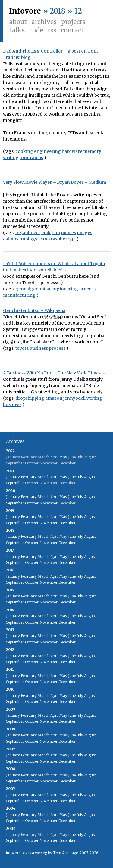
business (39, 348)
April (54, 477)
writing (11, 158)
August (90, 477)
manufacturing (19, 295)
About (18, 22)
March (44, 477)
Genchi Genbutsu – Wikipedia (34, 310)
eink (46, 233)
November (49, 503)
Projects (73, 22)
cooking (24, 151)
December (67, 523)
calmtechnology (20, 239)
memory (92, 151)
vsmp (44, 239)
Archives (44, 22)
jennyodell (74, 398)
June (72, 477)
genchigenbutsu (33, 289)
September (15, 483)
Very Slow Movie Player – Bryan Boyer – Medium (55, 182)
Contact (72, 30)
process (87, 289)
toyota (22, 348)
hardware (72, 151)
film (56, 233)
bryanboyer (28, 233)
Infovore (25, 11)
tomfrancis (31, 158)
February (29, 477)
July (80, 477)
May (63, 457)
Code (36, 30)
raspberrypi (63, 239)
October (32, 503)
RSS (52, 30)
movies (68, 233)
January (13, 477)
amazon (54, 398)
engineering (47, 151)
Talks (17, 30)
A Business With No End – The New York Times (52, 373)
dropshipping (30, 398)
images (85, 233)
